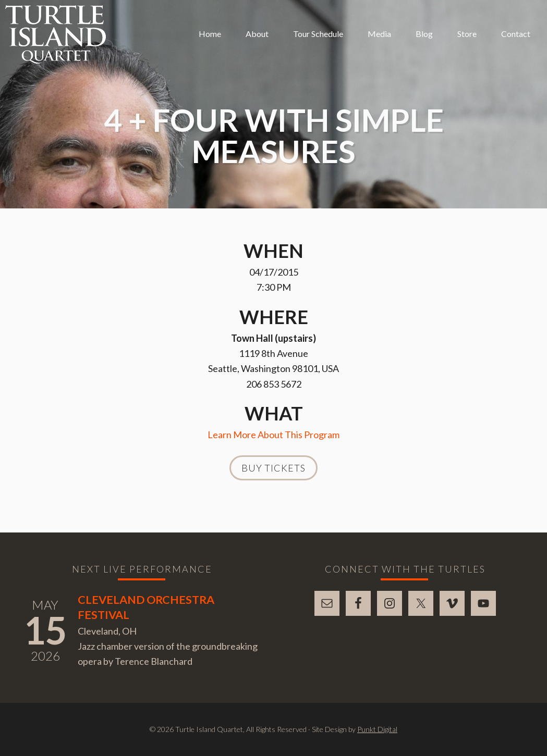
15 (45, 630)
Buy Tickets (273, 468)
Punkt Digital (377, 729)
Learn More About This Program (273, 435)
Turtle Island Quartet (56, 34)
